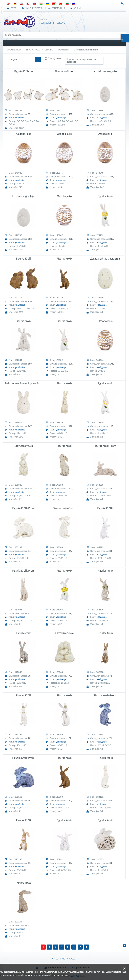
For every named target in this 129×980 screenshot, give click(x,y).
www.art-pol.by (14, 50)
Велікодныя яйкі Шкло (86, 50)
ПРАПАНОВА (33, 50)
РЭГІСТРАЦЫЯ (58, 8)
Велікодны (64, 50)
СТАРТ (13, 8)
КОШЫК (78, 8)
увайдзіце (20, 118)
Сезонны (49, 50)
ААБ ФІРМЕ (59, 959)
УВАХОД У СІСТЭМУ (34, 8)
